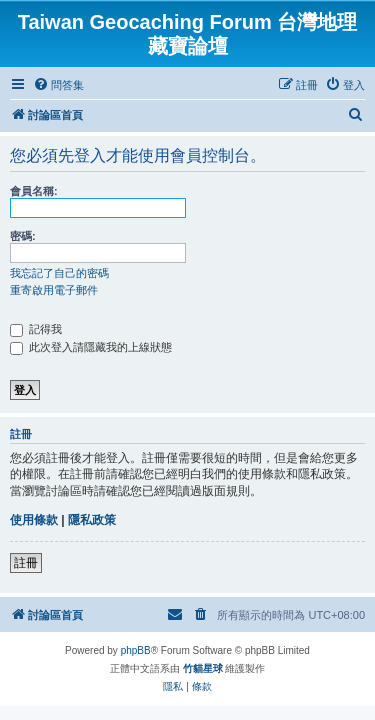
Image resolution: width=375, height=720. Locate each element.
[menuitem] (58, 85)
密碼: (23, 236)
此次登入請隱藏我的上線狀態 (91, 347)
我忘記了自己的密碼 (59, 273)
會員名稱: (34, 191)
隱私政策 (92, 520)
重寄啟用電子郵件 (54, 290)
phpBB (136, 650)
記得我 (36, 329)
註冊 (26, 563)
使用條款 (34, 520)
